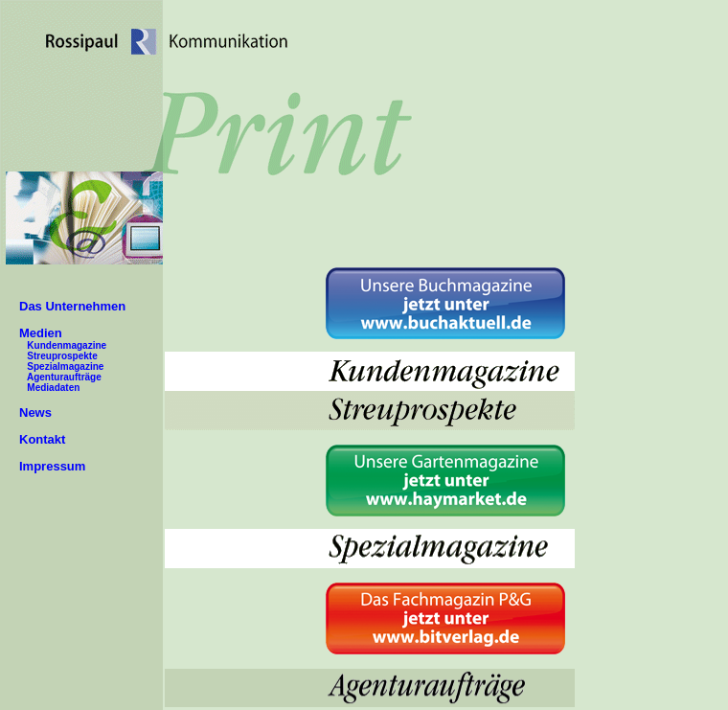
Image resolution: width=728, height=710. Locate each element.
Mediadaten (53, 388)
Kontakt (42, 439)
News (35, 412)
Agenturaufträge (64, 377)
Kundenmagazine (67, 345)
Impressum (52, 466)
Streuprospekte (62, 356)
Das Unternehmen (72, 306)
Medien (41, 333)
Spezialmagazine (65, 366)
